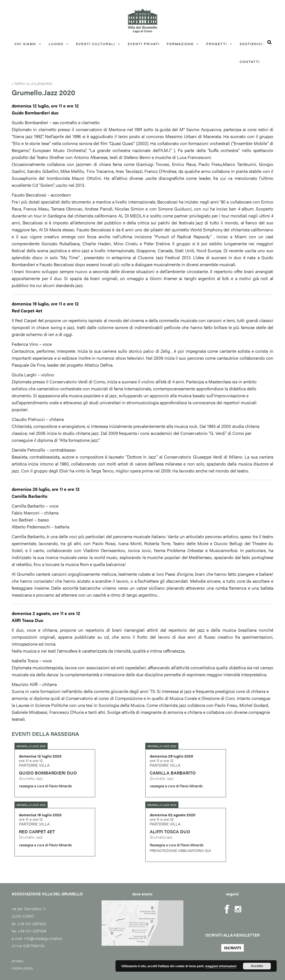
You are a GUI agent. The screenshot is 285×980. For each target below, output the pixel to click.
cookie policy (22, 968)
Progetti (217, 44)
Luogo (56, 44)
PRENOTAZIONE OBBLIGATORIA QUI (180, 850)
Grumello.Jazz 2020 (31, 746)
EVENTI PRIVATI (144, 44)
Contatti (250, 62)
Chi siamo (25, 44)
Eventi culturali (96, 44)
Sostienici (251, 44)
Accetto (257, 966)
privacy (18, 961)
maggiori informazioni (221, 966)
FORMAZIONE (180, 44)
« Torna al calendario (32, 84)
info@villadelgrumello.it (43, 938)
